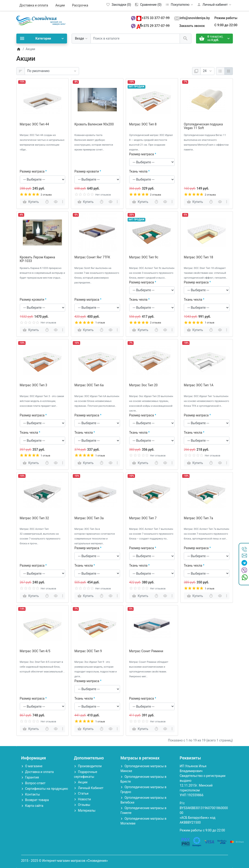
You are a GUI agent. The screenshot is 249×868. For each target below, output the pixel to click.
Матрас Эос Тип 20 (144, 385)
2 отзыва (46, 195)
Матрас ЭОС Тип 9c (144, 257)
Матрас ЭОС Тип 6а (89, 385)
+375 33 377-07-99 (156, 18)
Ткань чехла (138, 171)
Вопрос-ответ (35, 783)
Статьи (83, 793)
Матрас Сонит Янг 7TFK (92, 257)
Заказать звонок (192, 26)
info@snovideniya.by (195, 18)
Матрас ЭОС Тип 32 (34, 518)
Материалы (87, 810)
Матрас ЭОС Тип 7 (143, 518)
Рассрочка (80, 5)
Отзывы (84, 805)
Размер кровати (87, 171)
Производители (90, 766)
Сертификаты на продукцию (47, 789)
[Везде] (81, 39)
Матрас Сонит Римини (146, 651)
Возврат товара (37, 800)
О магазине (34, 766)
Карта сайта (34, 806)
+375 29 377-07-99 (156, 26)
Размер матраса (32, 171)
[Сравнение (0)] (148, 5)
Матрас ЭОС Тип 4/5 (35, 651)
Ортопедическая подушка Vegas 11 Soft (203, 126)
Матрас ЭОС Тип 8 (143, 124)
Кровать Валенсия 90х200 (94, 124)
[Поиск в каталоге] (135, 39)
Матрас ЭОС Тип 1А (199, 385)
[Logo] (42, 20)
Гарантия (32, 777)
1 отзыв (100, 323)
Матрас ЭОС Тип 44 (34, 124)
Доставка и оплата (34, 5)
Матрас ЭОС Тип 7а (198, 518)
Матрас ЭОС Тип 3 (34, 385)
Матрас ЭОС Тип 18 (198, 257)
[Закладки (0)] (119, 5)
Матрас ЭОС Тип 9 (88, 651)
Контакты (32, 794)
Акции (60, 5)
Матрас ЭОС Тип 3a (89, 518)
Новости (84, 799)
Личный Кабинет (91, 788)
